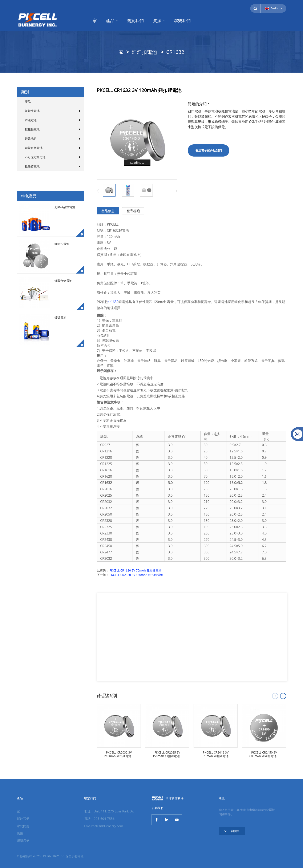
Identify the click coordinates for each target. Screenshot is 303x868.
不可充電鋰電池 (35, 157)
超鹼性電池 (32, 111)
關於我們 (135, 21)
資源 (159, 21)
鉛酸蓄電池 (32, 166)
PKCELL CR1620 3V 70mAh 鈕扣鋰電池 (135, 570)
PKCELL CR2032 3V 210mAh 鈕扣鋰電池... (119, 754)
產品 (112, 21)
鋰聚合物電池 (34, 148)
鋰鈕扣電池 (144, 52)
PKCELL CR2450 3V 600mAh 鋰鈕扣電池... (264, 754)
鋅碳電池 (31, 120)
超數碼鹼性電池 (65, 207)
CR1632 (175, 52)
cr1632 (113, 302)
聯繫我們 (182, 21)
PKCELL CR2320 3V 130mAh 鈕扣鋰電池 (136, 575)
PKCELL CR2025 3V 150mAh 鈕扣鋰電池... (167, 754)
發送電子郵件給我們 (209, 150)
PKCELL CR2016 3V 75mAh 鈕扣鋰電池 (216, 754)
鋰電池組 (31, 139)
